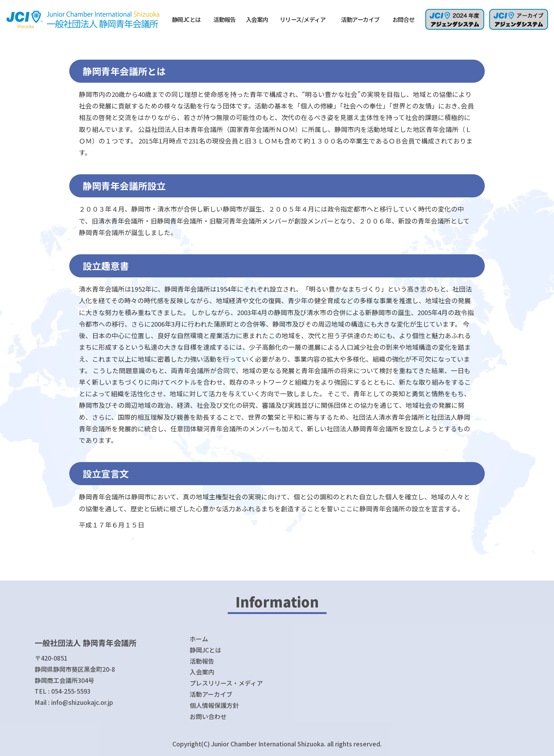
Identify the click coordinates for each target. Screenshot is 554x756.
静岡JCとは (186, 19)
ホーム (199, 639)
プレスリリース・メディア (226, 683)
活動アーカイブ (360, 19)
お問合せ (404, 19)
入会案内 (257, 19)
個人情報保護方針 (214, 705)
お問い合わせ (208, 716)
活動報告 (224, 19)
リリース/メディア (303, 19)
